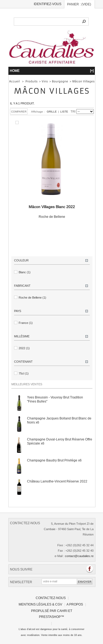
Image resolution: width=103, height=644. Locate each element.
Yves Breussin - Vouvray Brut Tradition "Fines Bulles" (55, 399)
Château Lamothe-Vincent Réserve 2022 (57, 481)
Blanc (25, 272)
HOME (52, 71)
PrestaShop (50, 617)
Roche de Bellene (52, 212)
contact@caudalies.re (79, 556)
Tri (73, 111)
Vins (45, 81)
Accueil (14, 81)
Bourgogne (60, 81)
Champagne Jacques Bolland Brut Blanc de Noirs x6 (59, 420)
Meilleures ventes (27, 384)
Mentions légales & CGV (40, 604)
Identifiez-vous (48, 4)
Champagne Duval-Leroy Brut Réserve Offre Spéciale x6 (60, 441)
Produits (31, 81)
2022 (24, 348)
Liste (64, 112)
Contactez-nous (51, 598)
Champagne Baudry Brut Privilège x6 (54, 460)
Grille (52, 112)
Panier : (79, 4)
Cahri (62, 611)
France (26, 323)
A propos (75, 604)
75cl (24, 373)
